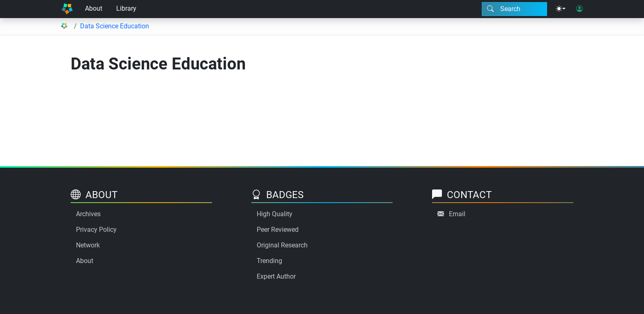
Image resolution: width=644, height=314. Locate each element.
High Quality (275, 214)
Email (457, 214)
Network (88, 245)
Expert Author (276, 276)
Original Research (282, 245)
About (94, 8)
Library (126, 8)
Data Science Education (115, 26)
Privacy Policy (96, 230)
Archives (88, 214)
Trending (269, 261)
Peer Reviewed (278, 230)
